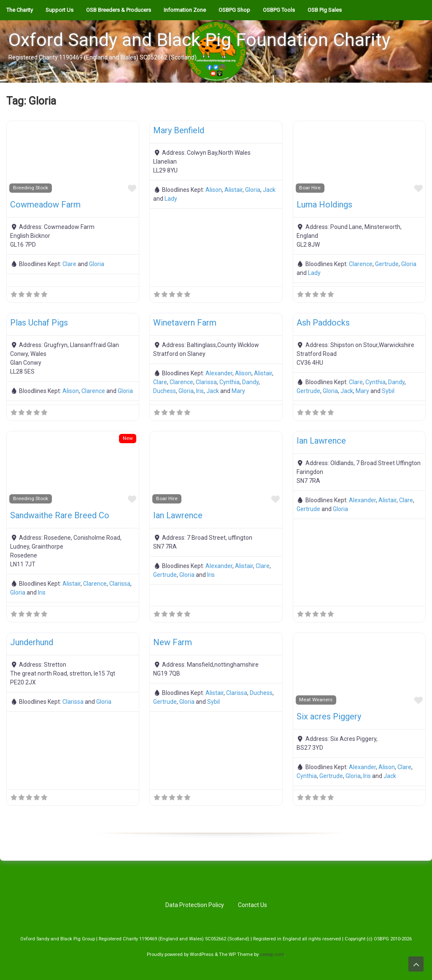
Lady (171, 199)
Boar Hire (310, 188)
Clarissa (206, 382)
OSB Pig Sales (325, 10)
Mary (238, 391)
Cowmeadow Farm (45, 205)
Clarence (361, 264)
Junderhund (32, 642)
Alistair (234, 190)
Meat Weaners (316, 700)
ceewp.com (272, 954)
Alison (214, 190)
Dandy (250, 382)
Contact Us (252, 905)
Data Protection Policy (195, 905)
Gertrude (387, 264)
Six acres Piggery (329, 716)
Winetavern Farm (185, 323)
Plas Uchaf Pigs (39, 323)
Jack (269, 190)
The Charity (20, 10)
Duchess (165, 391)
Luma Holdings (324, 205)
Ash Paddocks (323, 323)
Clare (69, 264)
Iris (200, 391)
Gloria (97, 264)
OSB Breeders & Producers (119, 10)
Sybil (388, 391)
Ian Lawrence (178, 515)
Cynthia (229, 382)
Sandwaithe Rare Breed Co (60, 515)
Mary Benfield (179, 130)
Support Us (59, 10)
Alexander (219, 373)
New (128, 438)
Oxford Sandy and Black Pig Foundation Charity (199, 40)
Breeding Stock (31, 188)
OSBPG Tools (279, 10)
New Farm (173, 642)
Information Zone (185, 10)
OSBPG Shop (234, 10)
